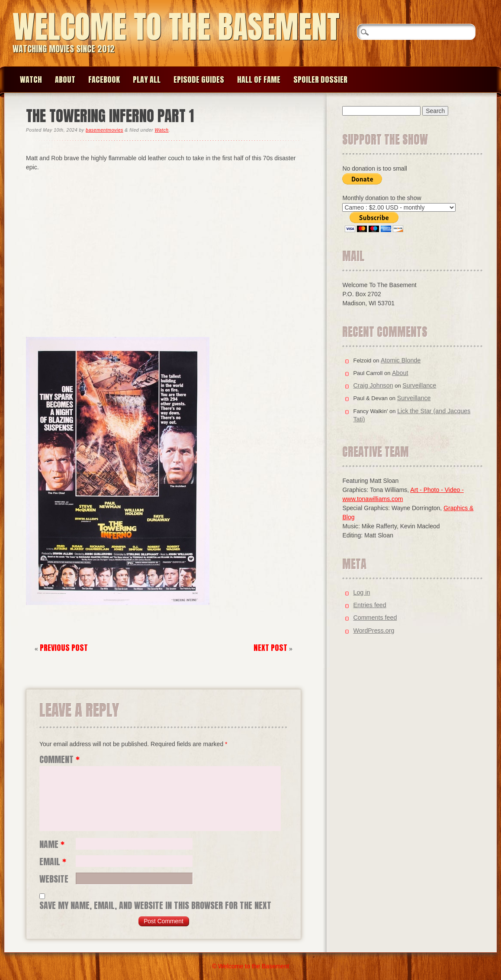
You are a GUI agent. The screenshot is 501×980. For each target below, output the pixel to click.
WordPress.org (374, 631)
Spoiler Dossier (320, 79)
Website (54, 879)
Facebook (104, 79)
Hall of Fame (259, 79)
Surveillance (419, 385)
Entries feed (369, 605)
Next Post (270, 648)
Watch (31, 79)
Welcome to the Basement (176, 27)
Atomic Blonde (401, 360)
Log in (361, 592)
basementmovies (104, 130)
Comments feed (375, 618)
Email (53, 862)
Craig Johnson (373, 385)
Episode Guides (199, 79)
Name (52, 844)
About (65, 79)
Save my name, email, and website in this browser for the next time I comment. (155, 906)
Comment (59, 760)
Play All (147, 79)
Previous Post (64, 648)
